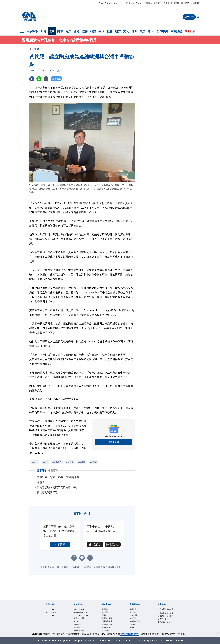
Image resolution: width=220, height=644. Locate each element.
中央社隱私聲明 (130, 634)
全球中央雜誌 (80, 613)
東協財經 (176, 31)
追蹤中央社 (114, 442)
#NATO (35, 462)
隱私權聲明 (107, 620)
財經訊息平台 (136, 613)
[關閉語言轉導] (218, 640)
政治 (52, 31)
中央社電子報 (80, 627)
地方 (118, 31)
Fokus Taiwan (136, 3)
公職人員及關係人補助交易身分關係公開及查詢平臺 (166, 610)
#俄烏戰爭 (57, 462)
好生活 (167, 3)
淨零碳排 (148, 3)
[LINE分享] (39, 79)
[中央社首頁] (29, 16)
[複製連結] (46, 79)
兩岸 (68, 31)
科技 (93, 31)
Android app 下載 (82, 603)
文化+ (76, 616)
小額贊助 (60, 534)
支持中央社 (189, 17)
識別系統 (106, 603)
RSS (132, 623)
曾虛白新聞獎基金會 (166, 601)
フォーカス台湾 (121, 3)
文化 (126, 31)
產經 (77, 31)
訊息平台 (134, 610)
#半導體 (82, 462)
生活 (101, 31)
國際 (60, 31)
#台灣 (45, 462)
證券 (85, 31)
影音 (151, 31)
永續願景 (195, 3)
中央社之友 (135, 620)
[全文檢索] (198, 17)
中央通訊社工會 (165, 617)
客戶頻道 (185, 3)
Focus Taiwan (105, 3)
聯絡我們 (106, 623)
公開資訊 (106, 606)
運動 (134, 31)
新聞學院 (78, 623)
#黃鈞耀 (70, 462)
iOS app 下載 (80, 599)
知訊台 (133, 616)
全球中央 (162, 31)
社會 (110, 31)
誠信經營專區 (108, 616)
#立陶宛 (93, 462)
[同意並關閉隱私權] (218, 634)
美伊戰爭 (32, 31)
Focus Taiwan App (80, 608)
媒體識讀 (158, 3)
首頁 (31, 49)
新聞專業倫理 (108, 613)
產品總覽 (134, 599)
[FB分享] (32, 79)
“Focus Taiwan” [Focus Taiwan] (174, 641)
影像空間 (175, 3)
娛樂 (143, 31)
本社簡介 (106, 599)
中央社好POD (80, 630)
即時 (43, 31)
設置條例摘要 (108, 610)
